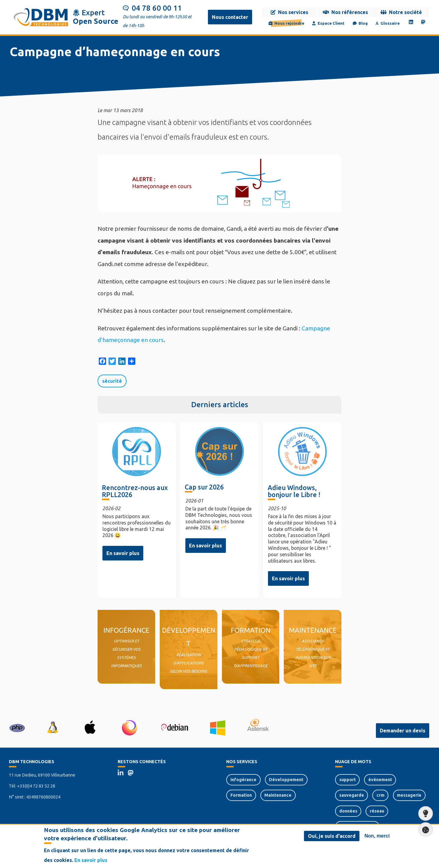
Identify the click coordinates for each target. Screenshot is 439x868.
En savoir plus (123, 553)
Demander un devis (403, 731)
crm (380, 795)
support (348, 780)
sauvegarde (352, 795)
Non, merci (377, 836)
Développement (286, 780)
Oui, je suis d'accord (332, 836)
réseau (377, 811)
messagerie (409, 795)
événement (380, 780)
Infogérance (243, 780)
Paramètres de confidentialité (424, 830)
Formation (241, 795)
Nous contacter (230, 17)
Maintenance (278, 795)
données (348, 811)
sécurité (112, 381)
